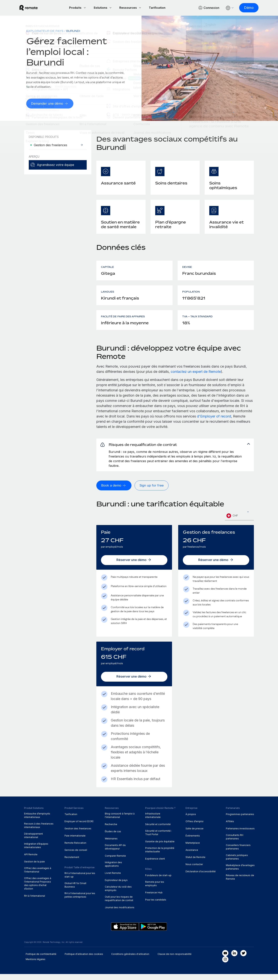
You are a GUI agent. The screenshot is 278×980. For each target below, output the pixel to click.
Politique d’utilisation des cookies (84, 960)
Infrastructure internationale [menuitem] (153, 822)
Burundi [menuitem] (73, 31)
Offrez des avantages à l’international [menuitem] (38, 876)
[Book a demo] (115, 491)
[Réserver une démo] (134, 566)
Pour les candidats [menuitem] (156, 906)
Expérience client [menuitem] (155, 865)
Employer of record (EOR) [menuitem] (79, 828)
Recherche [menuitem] (111, 830)
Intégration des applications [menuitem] (113, 870)
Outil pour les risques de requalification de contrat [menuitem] (119, 904)
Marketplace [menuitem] (193, 849)
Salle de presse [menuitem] (195, 835)
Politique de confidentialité (41, 960)
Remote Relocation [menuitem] (75, 849)
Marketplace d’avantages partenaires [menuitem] (240, 873)
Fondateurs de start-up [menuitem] (158, 881)
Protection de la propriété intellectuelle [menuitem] (160, 856)
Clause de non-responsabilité (175, 960)
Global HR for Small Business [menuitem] (75, 891)
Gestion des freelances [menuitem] (78, 835)
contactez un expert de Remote (196, 372)
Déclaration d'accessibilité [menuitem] (201, 877)
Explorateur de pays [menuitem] (45, 31)
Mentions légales (36, 965)
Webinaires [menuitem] (111, 845)
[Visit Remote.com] (33, 8)
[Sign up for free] (153, 491)
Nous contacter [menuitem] (194, 870)
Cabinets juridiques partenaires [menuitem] (237, 863)
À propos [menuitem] (191, 820)
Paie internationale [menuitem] (75, 842)
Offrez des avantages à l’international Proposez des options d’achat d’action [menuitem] (38, 889)
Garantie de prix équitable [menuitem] (160, 847)
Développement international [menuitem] (33, 841)
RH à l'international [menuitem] (35, 902)
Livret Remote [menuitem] (113, 879)
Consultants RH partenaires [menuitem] (235, 843)
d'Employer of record (214, 417)
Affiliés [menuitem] (230, 828)
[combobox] (239, 522)
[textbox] (239, 522)
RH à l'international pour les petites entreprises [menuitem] (80, 901)
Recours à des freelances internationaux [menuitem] (39, 831)
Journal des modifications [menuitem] (120, 913)
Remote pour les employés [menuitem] (155, 890)
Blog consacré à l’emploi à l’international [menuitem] (120, 822)
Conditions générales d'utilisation (130, 960)
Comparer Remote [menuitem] (115, 862)
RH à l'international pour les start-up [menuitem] (80, 881)
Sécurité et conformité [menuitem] (158, 830)
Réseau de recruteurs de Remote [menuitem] (240, 883)
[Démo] (244, 8)
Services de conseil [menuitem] (76, 856)
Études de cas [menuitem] (113, 837)
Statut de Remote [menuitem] (195, 863)
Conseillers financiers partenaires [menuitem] (238, 853)
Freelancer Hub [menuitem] (154, 898)
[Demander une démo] (50, 104)
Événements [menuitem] (193, 842)
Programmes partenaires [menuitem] (240, 820)
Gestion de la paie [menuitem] (34, 868)
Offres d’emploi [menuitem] (195, 828)
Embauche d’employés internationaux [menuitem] (37, 822)
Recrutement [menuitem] (72, 863)
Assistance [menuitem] (192, 856)
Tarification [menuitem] (71, 820)
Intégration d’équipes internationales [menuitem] (36, 852)
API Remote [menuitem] (31, 860)
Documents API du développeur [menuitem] (115, 853)
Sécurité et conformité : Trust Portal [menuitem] (158, 839)
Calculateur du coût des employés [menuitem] (118, 894)
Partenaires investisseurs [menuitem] (240, 835)
